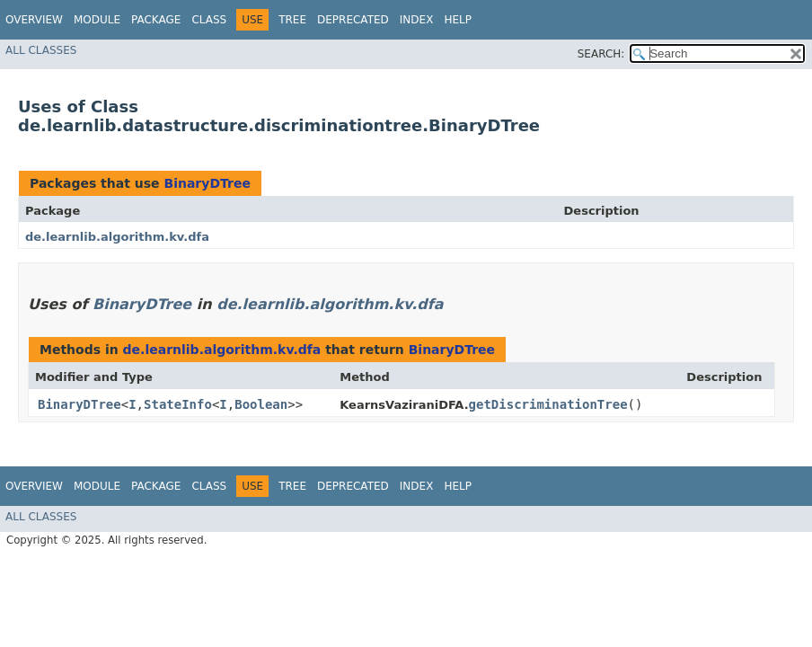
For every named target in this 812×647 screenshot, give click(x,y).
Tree (292, 20)
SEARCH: (601, 54)
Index (417, 20)
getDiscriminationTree (548, 404)
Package (156, 20)
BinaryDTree (207, 183)
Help (458, 20)
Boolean (261, 404)
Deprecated (353, 20)
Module (97, 20)
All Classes (41, 50)
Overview (34, 20)
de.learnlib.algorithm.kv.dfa (117, 237)
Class (209, 20)
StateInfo (178, 404)
